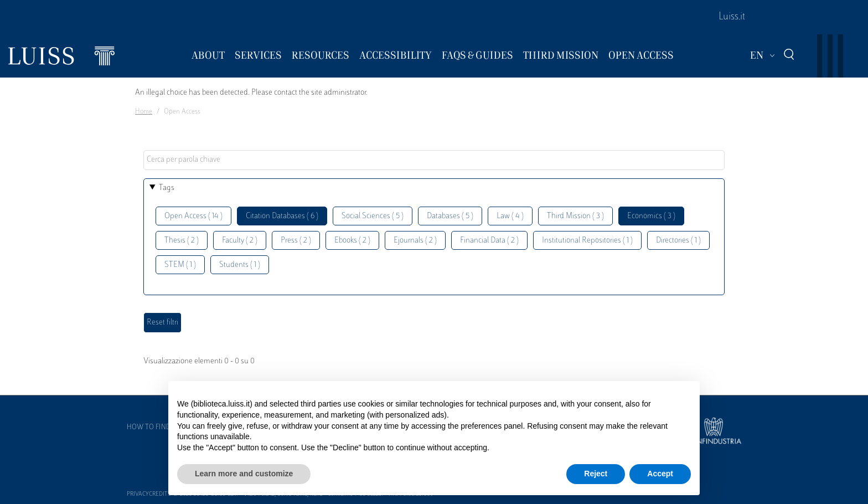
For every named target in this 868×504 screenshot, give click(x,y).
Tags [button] (167, 188)
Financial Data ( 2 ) (489, 241)
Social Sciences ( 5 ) (373, 216)
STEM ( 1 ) (180, 265)
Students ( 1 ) (240, 265)
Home (144, 112)
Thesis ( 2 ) (182, 241)
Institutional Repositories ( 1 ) (587, 241)
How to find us (154, 428)
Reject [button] (596, 474)
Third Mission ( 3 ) (575, 216)
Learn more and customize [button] (244, 474)
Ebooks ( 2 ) (352, 241)
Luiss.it (732, 17)
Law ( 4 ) (510, 216)
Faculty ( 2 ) (240, 241)
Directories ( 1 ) (678, 241)
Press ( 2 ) (296, 241)
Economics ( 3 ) (651, 216)
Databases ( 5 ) (450, 216)
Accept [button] (660, 474)
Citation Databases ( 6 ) (282, 216)
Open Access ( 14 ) (193, 216)
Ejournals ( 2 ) (415, 241)
